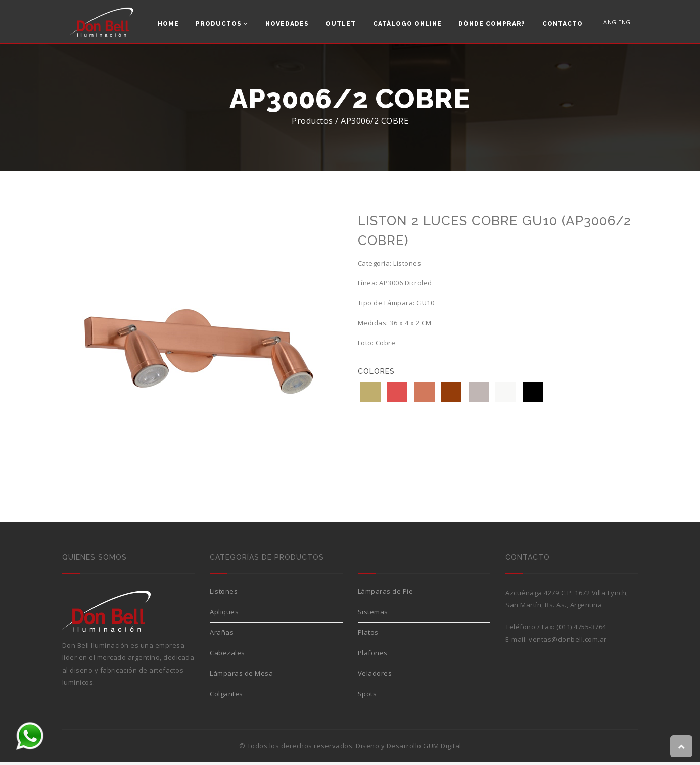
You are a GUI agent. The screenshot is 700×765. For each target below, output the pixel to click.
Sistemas (373, 615)
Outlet (341, 24)
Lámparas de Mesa (241, 676)
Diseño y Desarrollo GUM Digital (409, 749)
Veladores (375, 676)
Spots (367, 697)
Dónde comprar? (492, 24)
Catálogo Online (407, 24)
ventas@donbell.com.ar (568, 642)
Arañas (222, 635)
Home (168, 24)
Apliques (224, 615)
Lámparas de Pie (386, 594)
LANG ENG (616, 23)
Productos (222, 24)
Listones (224, 594)
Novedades (287, 24)
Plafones (373, 656)
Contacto (563, 24)
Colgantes (226, 697)
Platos (368, 635)
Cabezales (227, 656)
